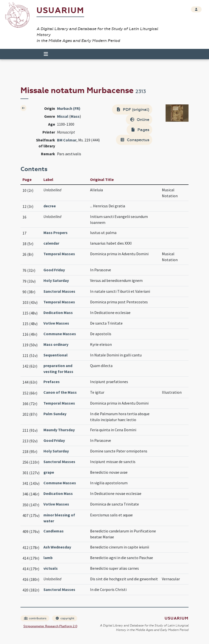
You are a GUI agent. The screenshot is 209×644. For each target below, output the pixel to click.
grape (49, 472)
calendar (51, 243)
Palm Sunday (55, 414)
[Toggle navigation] (44, 54)
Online (140, 120)
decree (50, 206)
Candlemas (54, 531)
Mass (75, 116)
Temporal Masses (59, 254)
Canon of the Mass (60, 392)
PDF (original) (133, 109)
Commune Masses (60, 334)
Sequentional (56, 355)
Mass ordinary (56, 344)
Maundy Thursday (59, 430)
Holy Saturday (56, 280)
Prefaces (52, 382)
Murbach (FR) (69, 108)
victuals (51, 568)
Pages (140, 130)
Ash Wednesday (57, 547)
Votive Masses (56, 323)
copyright (65, 618)
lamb (48, 558)
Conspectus (135, 140)
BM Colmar (67, 140)
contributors (35, 618)
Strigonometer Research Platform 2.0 (50, 626)
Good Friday (54, 270)
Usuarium (60, 10)
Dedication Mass (58, 312)
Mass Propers (56, 233)
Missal (63, 116)
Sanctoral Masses (59, 291)
